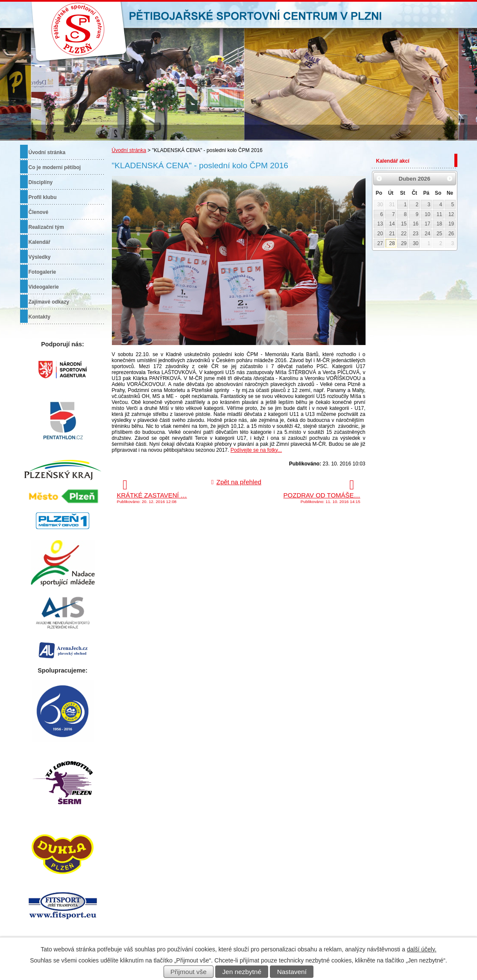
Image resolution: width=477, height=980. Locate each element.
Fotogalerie (42, 272)
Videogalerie (44, 287)
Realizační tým (46, 227)
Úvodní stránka (129, 150)
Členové (39, 212)
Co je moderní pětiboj (55, 167)
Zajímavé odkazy (49, 302)
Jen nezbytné (242, 972)
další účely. (422, 949)
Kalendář (40, 242)
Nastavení (292, 972)
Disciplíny (41, 182)
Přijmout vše (189, 972)
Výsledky (40, 257)
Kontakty (40, 317)
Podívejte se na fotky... (256, 450)
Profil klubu (43, 197)
